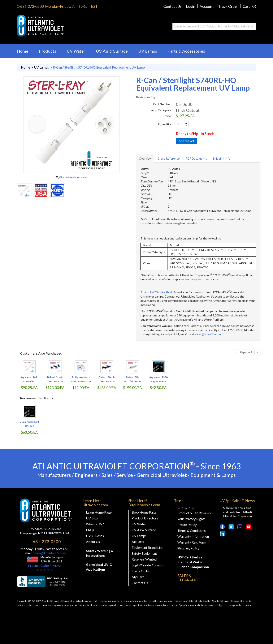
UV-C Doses (95, 536)
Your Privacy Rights (191, 519)
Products (47, 51)
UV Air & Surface (112, 51)
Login (191, 6)
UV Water (76, 51)
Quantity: (165, 124)
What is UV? (95, 524)
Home (23, 51)
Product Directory (145, 518)
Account (207, 6)
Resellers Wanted (144, 559)
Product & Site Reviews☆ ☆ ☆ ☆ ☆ (45, 568)
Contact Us (172, 6)
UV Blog (92, 518)
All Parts (138, 542)
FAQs (90, 530)
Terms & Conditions (192, 530)
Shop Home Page (144, 512)
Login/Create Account (148, 565)
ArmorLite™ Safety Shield (157, 292)
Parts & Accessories (186, 51)
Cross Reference (169, 158)
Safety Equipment (144, 553)
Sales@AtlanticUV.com (49, 553)
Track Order (228, 6)
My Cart (138, 577)
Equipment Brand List (147, 547)
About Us (93, 542)
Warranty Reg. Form (192, 542)
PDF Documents (196, 158)
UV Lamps (148, 51)
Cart (249, 6)
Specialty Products (40, 59)
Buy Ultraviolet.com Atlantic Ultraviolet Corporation (57, 26)
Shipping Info (222, 158)
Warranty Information (193, 536)
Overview (145, 158)
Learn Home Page (99, 512)
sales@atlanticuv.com (209, 334)
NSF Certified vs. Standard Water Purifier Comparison (193, 562)
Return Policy (187, 525)
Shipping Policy (188, 548)
